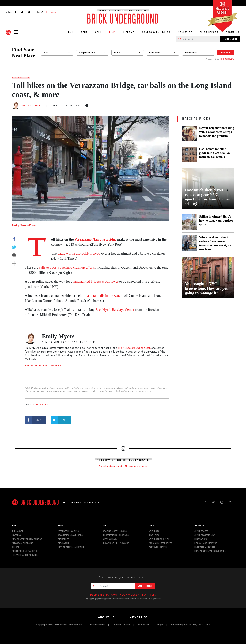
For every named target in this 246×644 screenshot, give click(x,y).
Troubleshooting (158, 547)
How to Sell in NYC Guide (116, 543)
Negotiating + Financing (24, 551)
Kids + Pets (154, 535)
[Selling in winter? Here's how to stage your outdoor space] (190, 222)
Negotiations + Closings (116, 535)
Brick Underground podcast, (134, 348)
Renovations (201, 539)
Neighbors (154, 531)
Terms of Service (121, 625)
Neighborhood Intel (159, 539)
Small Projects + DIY (205, 535)
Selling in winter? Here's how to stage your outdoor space (216, 220)
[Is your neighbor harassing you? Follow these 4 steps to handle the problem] (190, 134)
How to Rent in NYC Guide (71, 547)
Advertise (185, 32)
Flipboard (38, 12)
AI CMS (206, 625)
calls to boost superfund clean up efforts (67, 267)
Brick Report (209, 32)
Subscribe (145, 586)
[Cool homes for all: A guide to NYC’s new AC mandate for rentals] (190, 154)
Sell (98, 32)
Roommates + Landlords (70, 535)
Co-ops (16, 547)
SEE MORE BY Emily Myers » (43, 366)
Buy (71, 32)
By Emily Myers (32, 106)
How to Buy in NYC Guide (25, 555)
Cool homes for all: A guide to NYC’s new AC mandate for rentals (215, 153)
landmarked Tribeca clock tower (96, 282)
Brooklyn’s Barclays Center (115, 310)
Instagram (28, 12)
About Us (233, 32)
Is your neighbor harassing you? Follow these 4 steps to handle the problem (217, 132)
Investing (17, 535)
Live (151, 526)
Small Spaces (201, 531)
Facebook (15, 12)
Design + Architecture (206, 543)
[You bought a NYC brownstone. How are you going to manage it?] (208, 278)
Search (226, 52)
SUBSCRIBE (230, 39)
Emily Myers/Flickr (24, 225)
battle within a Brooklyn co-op (79, 253)
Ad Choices (143, 625)
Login (160, 625)
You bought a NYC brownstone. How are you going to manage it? (207, 288)
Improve (128, 32)
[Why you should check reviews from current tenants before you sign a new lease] (190, 243)
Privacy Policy (97, 625)
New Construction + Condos (27, 539)
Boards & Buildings (156, 32)
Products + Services (205, 547)
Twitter (22, 12)
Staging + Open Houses (115, 531)
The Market (17, 531)
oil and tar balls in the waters (103, 296)
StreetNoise (21, 78)
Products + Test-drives (160, 543)
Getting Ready (110, 539)
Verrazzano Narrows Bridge (95, 239)
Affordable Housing (23, 543)
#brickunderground (136, 466)
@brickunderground (110, 466)
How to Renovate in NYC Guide (210, 551)
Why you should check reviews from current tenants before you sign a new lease (215, 243)
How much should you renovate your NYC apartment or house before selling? (208, 197)
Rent (84, 32)
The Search (63, 543)
